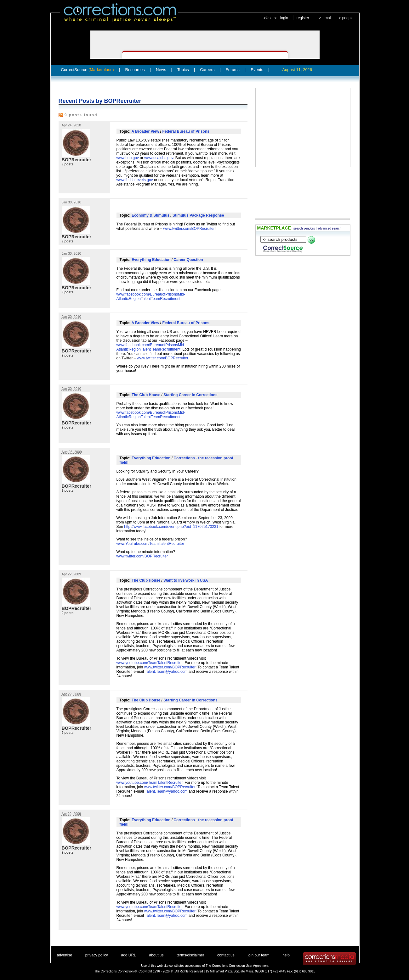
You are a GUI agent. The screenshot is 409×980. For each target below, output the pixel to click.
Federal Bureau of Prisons (186, 131)
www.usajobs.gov (159, 158)
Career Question (188, 260)
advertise (65, 955)
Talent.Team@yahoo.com (166, 672)
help (286, 955)
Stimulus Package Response (198, 215)
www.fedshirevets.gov (135, 180)
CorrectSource (88, 70)
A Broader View (145, 131)
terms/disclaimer (190, 955)
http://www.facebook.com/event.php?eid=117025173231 (171, 527)
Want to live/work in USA (186, 580)
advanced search (329, 228)
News (161, 70)
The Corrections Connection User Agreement (237, 966)
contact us (226, 955)
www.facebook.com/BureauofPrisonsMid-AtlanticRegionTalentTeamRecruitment (151, 296)
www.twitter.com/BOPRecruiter (189, 229)
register (303, 18)
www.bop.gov (128, 158)
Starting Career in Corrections (190, 395)
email (327, 18)
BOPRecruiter (77, 160)
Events (257, 70)
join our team (258, 955)
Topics (183, 70)
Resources (135, 70)
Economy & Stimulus (151, 215)
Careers (207, 70)
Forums (233, 70)
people (348, 18)
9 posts (68, 164)
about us (156, 955)
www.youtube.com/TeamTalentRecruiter (150, 663)
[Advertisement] (303, 128)
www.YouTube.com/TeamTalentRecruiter (150, 544)
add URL (128, 955)
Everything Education (151, 260)
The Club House (146, 395)
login (284, 18)
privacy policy (97, 955)
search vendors (304, 228)
